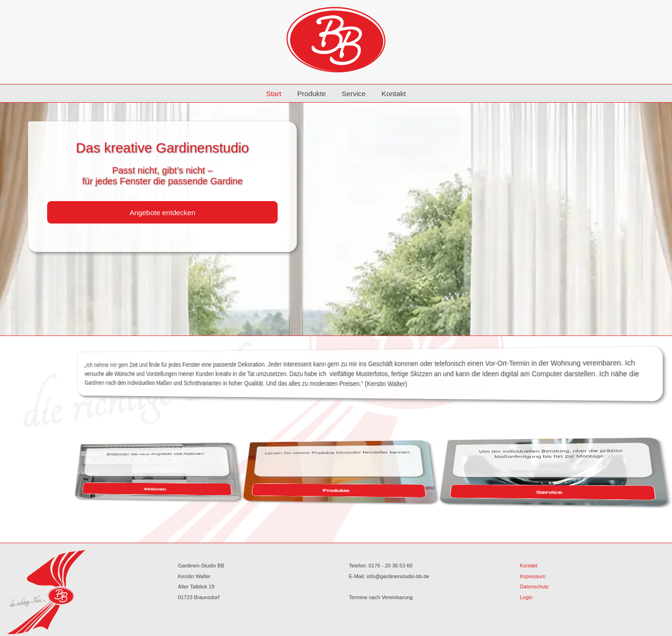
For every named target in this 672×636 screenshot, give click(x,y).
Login (526, 597)
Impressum (533, 576)
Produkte (312, 94)
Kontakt (393, 94)
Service (353, 94)
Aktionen (193, 488)
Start (274, 94)
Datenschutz (534, 587)
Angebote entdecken (162, 213)
